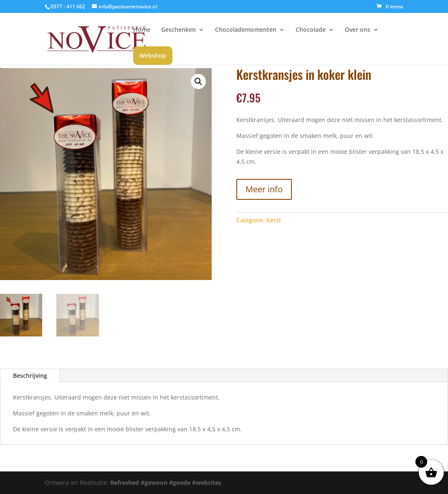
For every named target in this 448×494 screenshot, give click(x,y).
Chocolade (311, 30)
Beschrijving (30, 376)
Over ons (358, 30)
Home (142, 30)
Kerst (274, 220)
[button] (198, 81)
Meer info (264, 189)
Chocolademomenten (246, 30)
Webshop (153, 55)
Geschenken (178, 30)
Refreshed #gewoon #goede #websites (166, 483)
